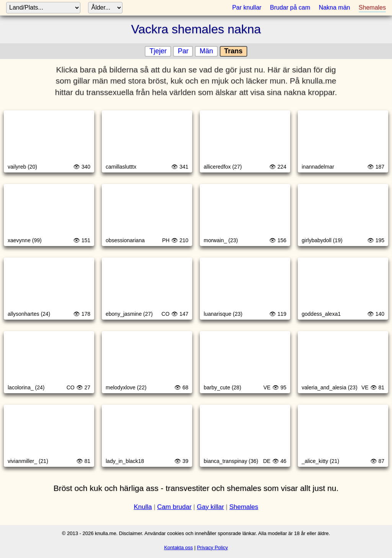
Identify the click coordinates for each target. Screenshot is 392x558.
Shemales (372, 7)
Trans (234, 51)
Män (206, 51)
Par (183, 51)
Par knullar (247, 7)
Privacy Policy (212, 547)
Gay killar (210, 507)
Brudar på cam (290, 7)
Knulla (143, 507)
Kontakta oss (179, 547)
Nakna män (335, 7)
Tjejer (158, 51)
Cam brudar (175, 507)
